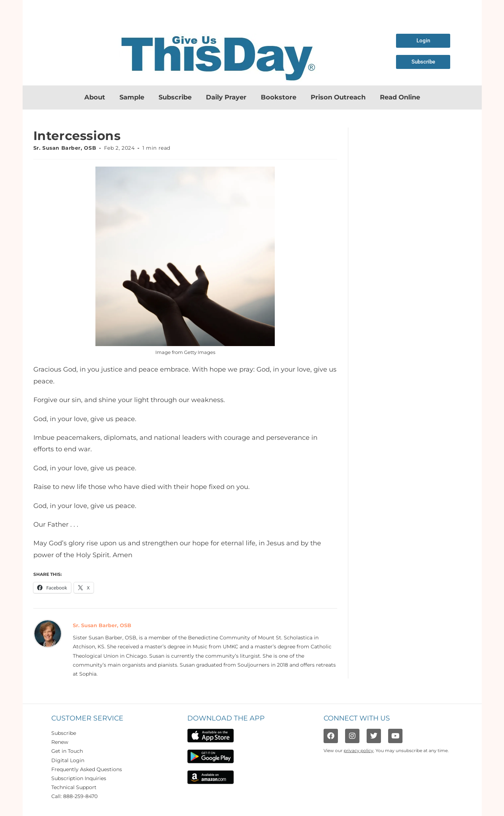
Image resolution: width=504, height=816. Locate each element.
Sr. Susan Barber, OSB (65, 148)
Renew (60, 742)
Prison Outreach (338, 97)
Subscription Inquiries (79, 778)
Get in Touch (67, 751)
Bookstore (279, 97)
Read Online (400, 97)
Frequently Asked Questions (87, 769)
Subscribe (175, 97)
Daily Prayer (226, 97)
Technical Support (74, 787)
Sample (132, 97)
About (95, 97)
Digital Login (68, 760)
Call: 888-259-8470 (74, 796)
